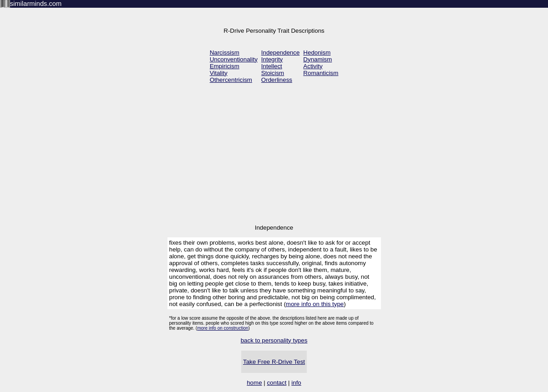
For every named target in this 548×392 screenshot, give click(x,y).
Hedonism (317, 53)
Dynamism (317, 59)
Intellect (272, 66)
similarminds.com (36, 4)
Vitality (219, 73)
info (296, 383)
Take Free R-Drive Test (274, 362)
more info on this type (315, 304)
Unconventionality (234, 59)
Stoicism (273, 73)
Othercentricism (231, 80)
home (254, 383)
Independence (281, 53)
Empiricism (225, 66)
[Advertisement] (274, 155)
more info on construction (223, 328)
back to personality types (274, 340)
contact (277, 383)
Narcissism (225, 53)
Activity (313, 66)
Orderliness (277, 80)
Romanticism (321, 73)
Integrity (272, 59)
